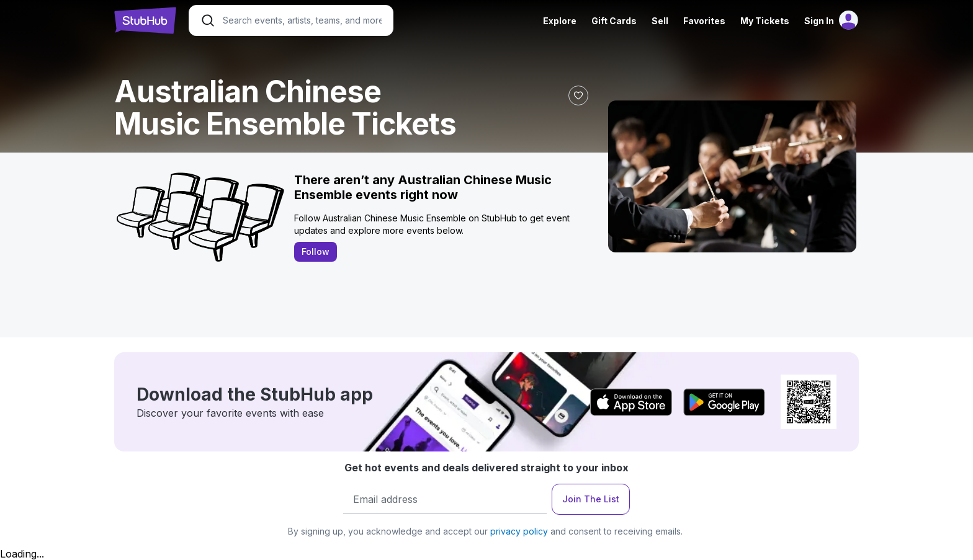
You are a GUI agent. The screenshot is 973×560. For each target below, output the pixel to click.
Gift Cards (614, 21)
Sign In (819, 21)
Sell (660, 21)
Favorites (704, 21)
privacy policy (519, 531)
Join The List (591, 499)
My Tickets (765, 21)
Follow (316, 251)
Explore (560, 21)
